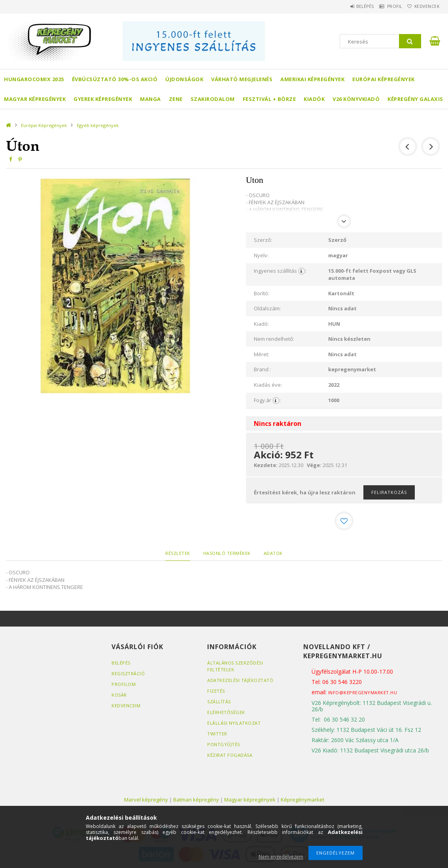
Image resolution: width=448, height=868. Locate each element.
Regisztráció (128, 673)
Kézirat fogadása (230, 755)
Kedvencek (423, 6)
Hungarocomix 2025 (34, 79)
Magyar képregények (35, 99)
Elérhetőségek (226, 712)
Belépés (349, 6)
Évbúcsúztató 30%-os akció (115, 79)
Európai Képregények (384, 79)
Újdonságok (184, 79)
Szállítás (219, 702)
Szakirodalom (213, 99)
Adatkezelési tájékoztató (240, 680)
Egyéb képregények (98, 125)
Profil (385, 6)
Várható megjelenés (242, 79)
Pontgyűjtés (224, 744)
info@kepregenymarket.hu (363, 692)
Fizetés (216, 691)
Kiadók (314, 99)
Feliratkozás (389, 492)
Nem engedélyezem (281, 857)
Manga (150, 99)
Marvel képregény (146, 800)
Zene (176, 99)
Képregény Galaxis (415, 99)
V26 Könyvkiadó (356, 99)
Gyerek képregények (103, 99)
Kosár (119, 695)
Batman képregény (196, 800)
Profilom (124, 684)
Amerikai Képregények (312, 79)
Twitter (217, 734)
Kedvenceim (126, 706)
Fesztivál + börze (269, 99)
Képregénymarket (302, 800)
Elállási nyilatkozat (234, 723)
